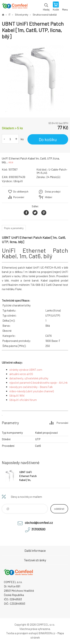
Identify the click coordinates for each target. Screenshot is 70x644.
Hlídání (49, 197)
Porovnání (19, 197)
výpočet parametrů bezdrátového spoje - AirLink (38, 383)
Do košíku (48, 139)
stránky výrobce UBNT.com (26, 370)
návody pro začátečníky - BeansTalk (31, 387)
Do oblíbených (21, 192)
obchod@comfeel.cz (39, 523)
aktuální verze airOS (21, 374)
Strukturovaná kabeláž (45, 15)
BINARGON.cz (47, 633)
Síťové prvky (22, 15)
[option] (35, 79)
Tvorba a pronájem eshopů (22, 633)
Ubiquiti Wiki (17, 395)
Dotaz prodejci (53, 192)
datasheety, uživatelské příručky (29, 378)
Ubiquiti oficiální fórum (23, 400)
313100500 (38, 529)
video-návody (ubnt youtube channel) (32, 391)
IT (10, 15)
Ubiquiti (18, 181)
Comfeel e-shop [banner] (15, 7)
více (11, 162)
